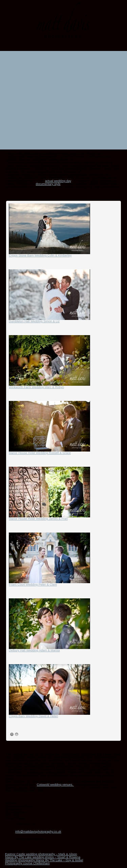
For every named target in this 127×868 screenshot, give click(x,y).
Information (62, 71)
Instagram (64, 47)
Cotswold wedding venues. (56, 785)
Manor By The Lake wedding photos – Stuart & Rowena (43, 857)
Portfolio (62, 85)
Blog (62, 142)
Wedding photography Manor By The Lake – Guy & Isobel (44, 860)
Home (7, 58)
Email (46, 47)
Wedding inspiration (62, 99)
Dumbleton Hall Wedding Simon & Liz (34, 321)
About (7, 114)
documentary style (48, 184)
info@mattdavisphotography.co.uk (38, 832)
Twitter (81, 47)
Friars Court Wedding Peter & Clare (33, 585)
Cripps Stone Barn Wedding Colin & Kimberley (40, 255)
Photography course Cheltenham (27, 863)
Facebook (55, 47)
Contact (9, 128)
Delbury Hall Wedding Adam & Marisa (34, 650)
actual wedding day (58, 181)
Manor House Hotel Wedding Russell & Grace (40, 453)
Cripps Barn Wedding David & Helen (33, 716)
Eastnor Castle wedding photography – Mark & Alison (41, 854)
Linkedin (72, 47)
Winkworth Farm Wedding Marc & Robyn (36, 387)
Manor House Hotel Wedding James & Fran (38, 519)
